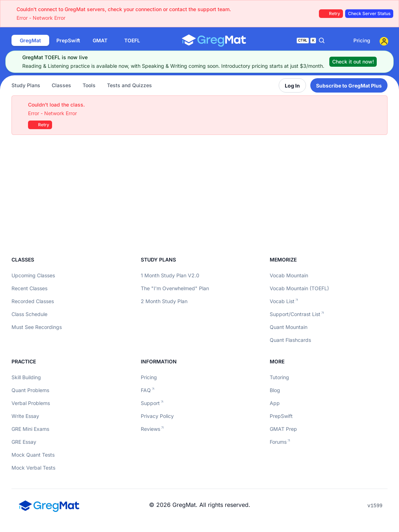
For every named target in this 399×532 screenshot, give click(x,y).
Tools (89, 85)
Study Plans (26, 85)
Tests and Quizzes (129, 85)
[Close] (383, 62)
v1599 (375, 506)
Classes (61, 85)
